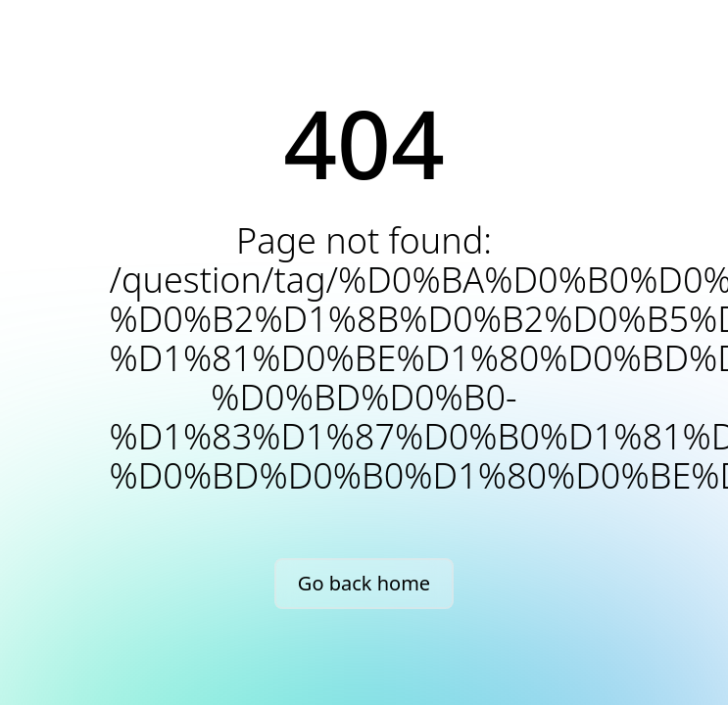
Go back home (364, 583)
